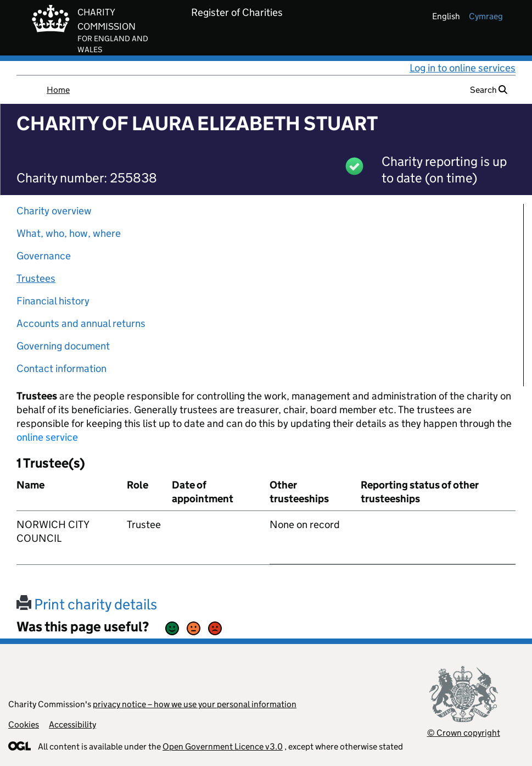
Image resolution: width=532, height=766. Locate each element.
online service (47, 437)
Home (58, 90)
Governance (44, 256)
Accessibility (72, 725)
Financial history (53, 301)
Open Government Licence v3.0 (223, 746)
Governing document (63, 346)
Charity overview (54, 211)
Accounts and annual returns (81, 323)
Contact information (61, 368)
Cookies (24, 725)
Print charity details (87, 604)
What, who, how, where (69, 233)
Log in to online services (463, 68)
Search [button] (489, 90)
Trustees (36, 278)
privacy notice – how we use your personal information (195, 704)
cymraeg (486, 16)
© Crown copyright (464, 733)
